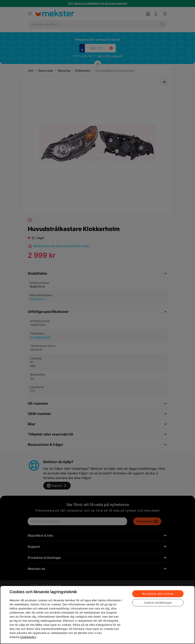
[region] (97, 615)
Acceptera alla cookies (158, 594)
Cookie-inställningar (158, 603)
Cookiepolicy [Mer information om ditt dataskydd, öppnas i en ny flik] (28, 637)
